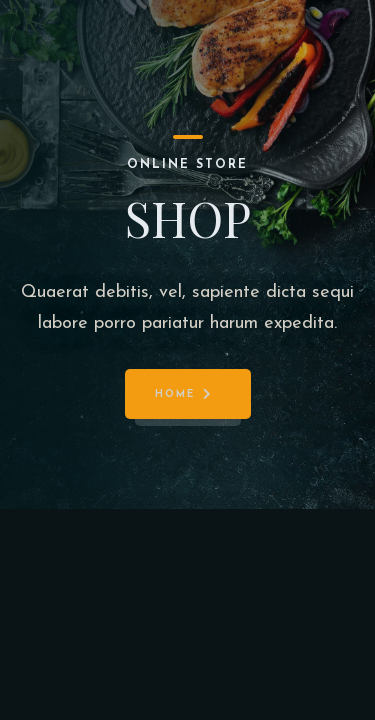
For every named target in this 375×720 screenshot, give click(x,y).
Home (175, 394)
